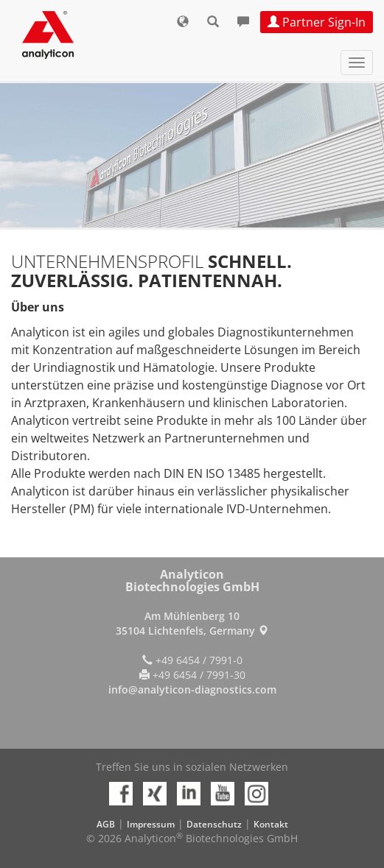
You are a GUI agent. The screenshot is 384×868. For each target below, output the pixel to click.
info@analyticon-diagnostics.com (192, 689)
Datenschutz (214, 824)
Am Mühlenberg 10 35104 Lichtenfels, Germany (192, 623)
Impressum (151, 824)
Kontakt (271, 824)
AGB (106, 824)
